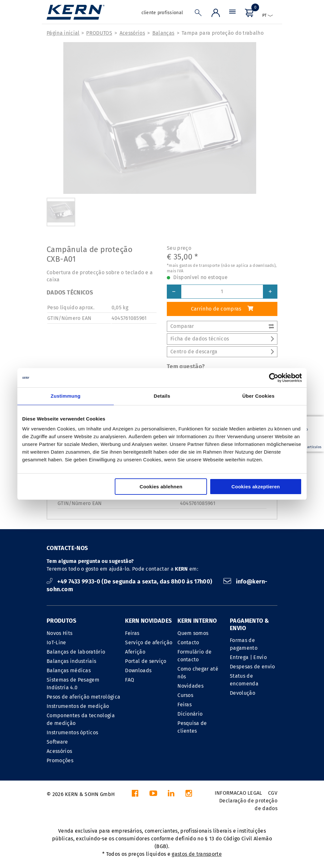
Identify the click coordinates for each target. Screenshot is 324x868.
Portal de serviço (146, 661)
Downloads (138, 670)
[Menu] (232, 14)
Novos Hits (59, 633)
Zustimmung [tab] (66, 396)
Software (57, 742)
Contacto (188, 642)
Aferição (135, 652)
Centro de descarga (222, 352)
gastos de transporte (197, 854)
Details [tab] (162, 396)
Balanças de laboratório (76, 652)
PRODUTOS (99, 33)
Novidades (190, 686)
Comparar (222, 326)
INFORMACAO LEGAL (239, 793)
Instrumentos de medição (78, 706)
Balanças (163, 33)
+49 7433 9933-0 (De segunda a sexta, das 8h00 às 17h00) (130, 582)
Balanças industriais (71, 661)
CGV (273, 793)
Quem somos (193, 633)
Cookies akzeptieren (256, 487)
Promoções (60, 760)
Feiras (132, 633)
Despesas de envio (252, 667)
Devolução (243, 693)
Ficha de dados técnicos (222, 339)
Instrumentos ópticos (72, 732)
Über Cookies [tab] (258, 396)
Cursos (185, 695)
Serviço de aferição (149, 642)
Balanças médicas (69, 670)
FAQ (130, 680)
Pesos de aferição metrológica (83, 697)
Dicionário (190, 714)
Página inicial (63, 33)
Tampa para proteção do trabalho (223, 33)
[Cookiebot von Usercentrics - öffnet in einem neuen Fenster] (274, 378)
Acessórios (132, 33)
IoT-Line (56, 642)
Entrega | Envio (248, 657)
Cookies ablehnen (161, 487)
